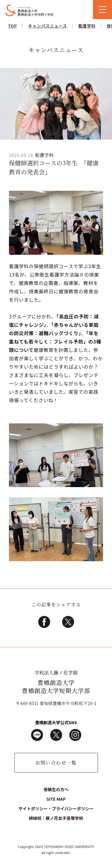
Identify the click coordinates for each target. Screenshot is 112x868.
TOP (12, 26)
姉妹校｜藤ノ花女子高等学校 (56, 818)
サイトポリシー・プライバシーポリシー (56, 808)
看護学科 (87, 26)
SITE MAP (56, 799)
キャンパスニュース (47, 26)
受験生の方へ (56, 789)
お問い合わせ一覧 (56, 763)
